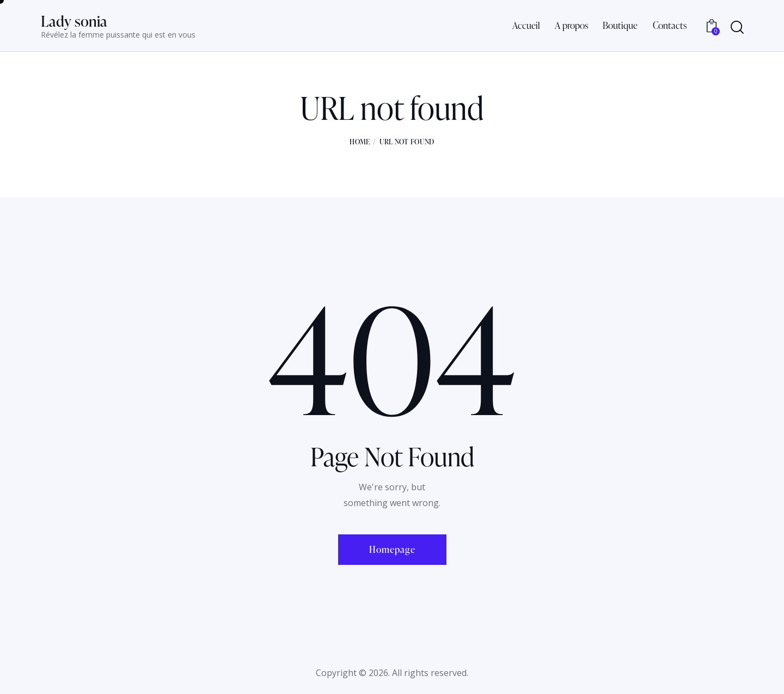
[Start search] (737, 28)
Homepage (392, 549)
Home (360, 142)
